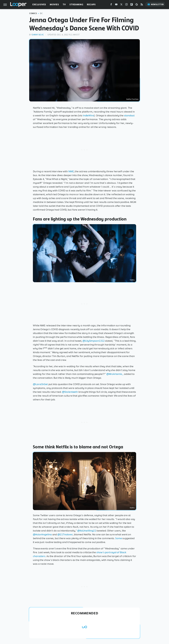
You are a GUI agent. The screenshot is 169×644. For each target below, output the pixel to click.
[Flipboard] (132, 5)
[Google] (137, 5)
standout (129, 115)
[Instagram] (126, 5)
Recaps (91, 4)
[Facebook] (111, 5)
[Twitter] (121, 5)
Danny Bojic (38, 35)
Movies (54, 4)
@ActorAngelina (42, 534)
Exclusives (39, 4)
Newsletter (156, 4)
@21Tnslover (65, 534)
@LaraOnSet (40, 384)
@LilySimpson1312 (94, 341)
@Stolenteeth (70, 392)
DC (41, 13)
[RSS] (142, 5)
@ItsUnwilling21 (87, 531)
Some (119, 538)
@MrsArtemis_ (115, 374)
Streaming (76, 4)
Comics (33, 13)
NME (71, 171)
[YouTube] (116, 5)
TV (64, 4)
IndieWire (88, 115)
